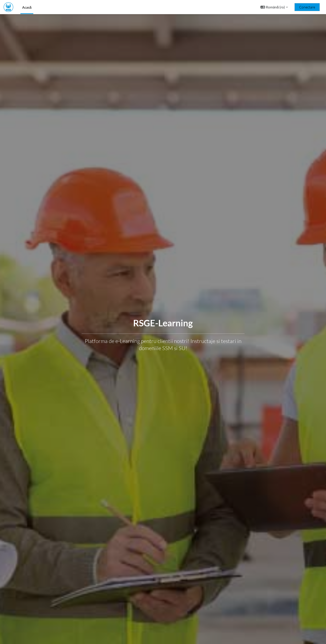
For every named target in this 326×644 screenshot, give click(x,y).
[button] (274, 7)
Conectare (307, 7)
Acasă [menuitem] (27, 7)
